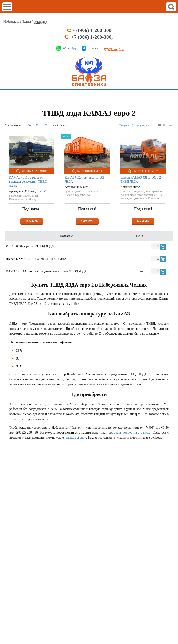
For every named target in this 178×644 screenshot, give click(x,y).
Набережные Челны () (25, 22)
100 (45, 125)
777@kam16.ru (113, 50)
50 (37, 125)
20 (29, 125)
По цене (124, 125)
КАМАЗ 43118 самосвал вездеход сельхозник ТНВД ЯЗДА (28, 182)
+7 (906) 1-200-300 (91, 37)
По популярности (142, 125)
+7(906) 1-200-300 (92, 30)
